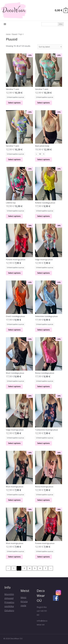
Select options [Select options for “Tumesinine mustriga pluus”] (44, 443)
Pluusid (14, 34)
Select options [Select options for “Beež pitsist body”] (44, 159)
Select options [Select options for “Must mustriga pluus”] (14, 500)
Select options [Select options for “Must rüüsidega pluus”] (14, 386)
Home (8, 34)
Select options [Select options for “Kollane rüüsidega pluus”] (44, 216)
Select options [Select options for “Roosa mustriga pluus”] (44, 500)
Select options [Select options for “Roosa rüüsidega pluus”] (44, 386)
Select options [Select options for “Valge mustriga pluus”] (44, 273)
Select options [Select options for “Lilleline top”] (14, 216)
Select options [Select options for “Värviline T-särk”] (14, 103)
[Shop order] (50, 47)
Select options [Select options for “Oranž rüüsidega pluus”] (14, 330)
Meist (23, 597)
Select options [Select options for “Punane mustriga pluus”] (14, 273)
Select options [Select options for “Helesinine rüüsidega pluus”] (44, 330)
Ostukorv (9, 610)
